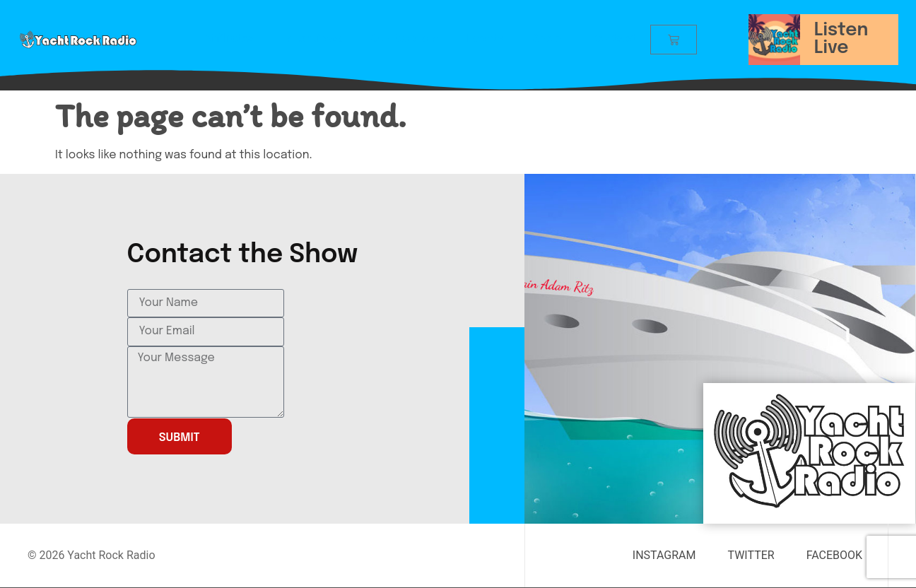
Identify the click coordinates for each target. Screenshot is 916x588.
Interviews (313, 39)
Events (485, 39)
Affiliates (229, 39)
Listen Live (841, 39)
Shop (547, 39)
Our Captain (405, 39)
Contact (613, 39)
